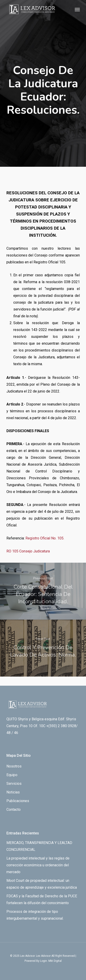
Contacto (14, 809)
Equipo (12, 775)
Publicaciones (18, 801)
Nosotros (14, 766)
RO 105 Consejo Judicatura (28, 551)
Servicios (14, 784)
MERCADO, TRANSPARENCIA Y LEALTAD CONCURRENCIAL (39, 846)
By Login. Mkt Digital (49, 961)
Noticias (13, 792)
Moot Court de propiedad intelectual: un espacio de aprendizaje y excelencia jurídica (42, 884)
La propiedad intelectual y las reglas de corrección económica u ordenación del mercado (38, 865)
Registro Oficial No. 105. (45, 538)
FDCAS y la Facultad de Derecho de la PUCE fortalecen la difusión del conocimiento (42, 899)
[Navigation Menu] (77, 9)
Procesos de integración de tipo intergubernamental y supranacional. (35, 915)
